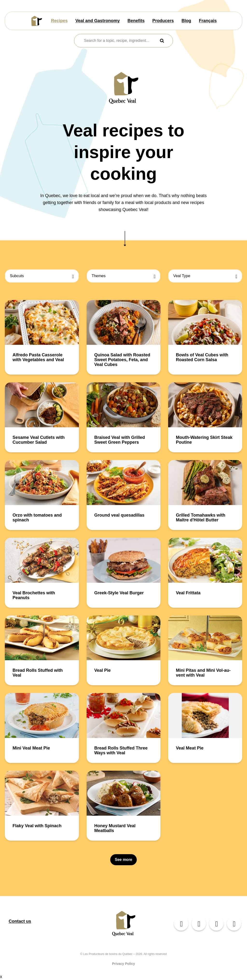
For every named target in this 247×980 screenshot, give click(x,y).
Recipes (59, 21)
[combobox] (120, 41)
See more (123, 860)
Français (208, 21)
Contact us (20, 921)
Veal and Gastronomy (97, 21)
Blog (186, 21)
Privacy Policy (124, 964)
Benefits (136, 21)
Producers (163, 21)
